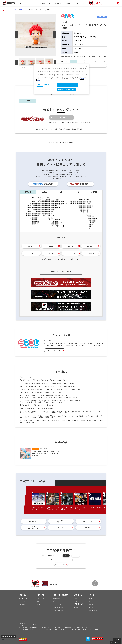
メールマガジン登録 (58, 610)
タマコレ (22, 11)
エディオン (91, 246)
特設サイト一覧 (40, 598)
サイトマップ (80, 3)
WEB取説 (75, 601)
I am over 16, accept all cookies (66, 90)
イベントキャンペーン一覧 (33, 528)
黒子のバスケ (23, 9)
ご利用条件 (92, 607)
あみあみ (71, 246)
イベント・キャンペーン (59, 604)
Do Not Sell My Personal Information (9, 636)
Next (55, 35)
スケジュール (69, 3)
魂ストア (31, 246)
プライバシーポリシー (95, 604)
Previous (17, 35)
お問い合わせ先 (77, 607)
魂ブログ (60, 528)
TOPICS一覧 (33, 521)
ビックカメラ (71, 253)
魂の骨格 (88, 528)
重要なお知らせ (56, 598)
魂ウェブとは (92, 598)
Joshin (31, 253)
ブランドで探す (22, 601)
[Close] (87, 66)
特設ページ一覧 (88, 521)
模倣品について (56, 601)
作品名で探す (22, 604)
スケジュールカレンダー (60, 521)
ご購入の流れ (42, 184)
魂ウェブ (17, 9)
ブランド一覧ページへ (54, 350)
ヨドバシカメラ (91, 253)
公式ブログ (39, 601)
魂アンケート (76, 598)
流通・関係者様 (93, 610)
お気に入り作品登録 (58, 607)
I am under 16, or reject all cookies (67, 85)
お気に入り (58, 3)
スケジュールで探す (24, 598)
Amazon (51, 246)
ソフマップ (51, 253)
